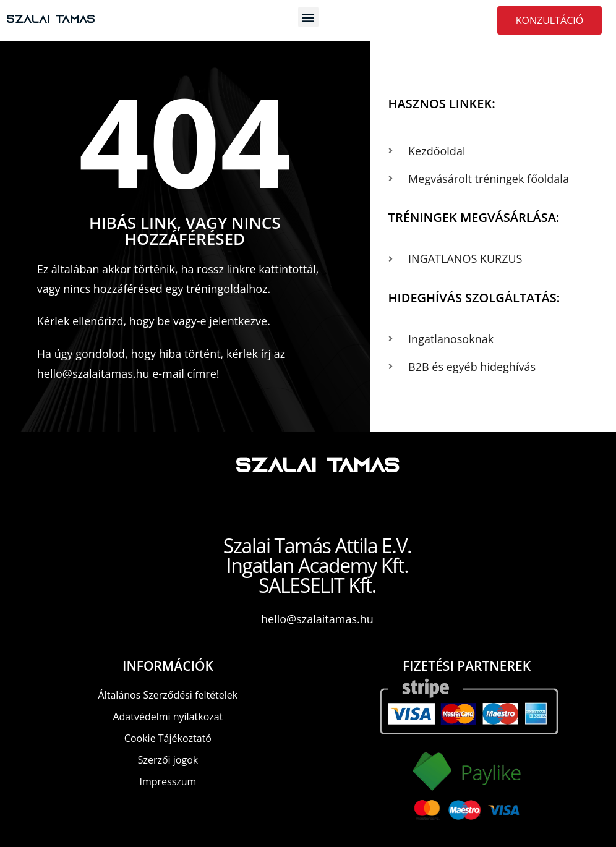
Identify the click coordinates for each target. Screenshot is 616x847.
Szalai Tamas (53, 20)
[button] (308, 17)
